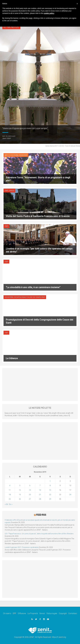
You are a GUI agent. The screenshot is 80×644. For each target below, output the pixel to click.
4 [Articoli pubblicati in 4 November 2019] (10, 486)
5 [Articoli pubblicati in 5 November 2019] (20, 486)
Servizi (42, 613)
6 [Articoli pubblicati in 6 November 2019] (30, 486)
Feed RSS (41, 515)
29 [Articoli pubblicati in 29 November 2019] (50, 499)
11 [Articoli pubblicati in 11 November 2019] (10, 490)
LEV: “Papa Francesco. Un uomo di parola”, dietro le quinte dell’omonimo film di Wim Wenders (39, 534)
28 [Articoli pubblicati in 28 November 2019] (40, 499)
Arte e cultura (11, 155)
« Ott (6, 504)
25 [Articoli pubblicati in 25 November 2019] (10, 499)
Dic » (11, 504)
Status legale (52, 613)
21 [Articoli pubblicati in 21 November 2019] (40, 495)
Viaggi (12, 191)
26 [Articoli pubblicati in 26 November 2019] (20, 499)
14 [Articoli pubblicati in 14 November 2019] (40, 490)
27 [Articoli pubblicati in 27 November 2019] (30, 499)
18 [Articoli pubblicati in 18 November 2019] (10, 495)
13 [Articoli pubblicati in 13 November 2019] (30, 490)
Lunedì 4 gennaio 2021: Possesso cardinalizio (22, 547)
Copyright (63, 613)
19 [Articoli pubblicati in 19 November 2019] (20, 495)
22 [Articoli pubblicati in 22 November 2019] (50, 495)
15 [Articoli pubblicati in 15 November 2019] (50, 490)
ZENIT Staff (7, 138)
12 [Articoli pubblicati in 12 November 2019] (20, 490)
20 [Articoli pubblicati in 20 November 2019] (30, 495)
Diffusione (22, 613)
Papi (6, 191)
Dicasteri (23, 155)
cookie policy (49, 13)
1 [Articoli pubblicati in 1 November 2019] (50, 481)
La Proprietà (33, 613)
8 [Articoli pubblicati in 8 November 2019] (50, 486)
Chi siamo (7, 613)
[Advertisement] (40, 385)
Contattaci (73, 613)
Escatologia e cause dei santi (27, 297)
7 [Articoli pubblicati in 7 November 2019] (40, 486)
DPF (15, 613)
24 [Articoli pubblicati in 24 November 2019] (70, 495)
